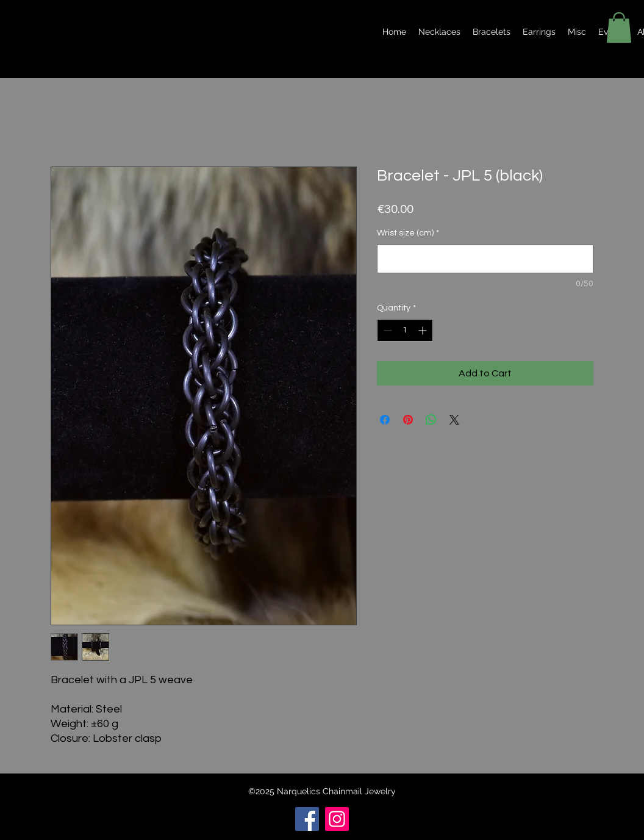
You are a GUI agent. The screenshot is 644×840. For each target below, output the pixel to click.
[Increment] (424, 330)
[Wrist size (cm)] (485, 259)
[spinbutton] (405, 330)
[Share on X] (454, 420)
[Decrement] (386, 330)
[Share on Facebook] (385, 420)
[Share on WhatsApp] (431, 420)
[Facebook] (307, 819)
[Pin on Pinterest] (408, 420)
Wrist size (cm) (408, 233)
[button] (619, 27)
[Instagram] (337, 819)
